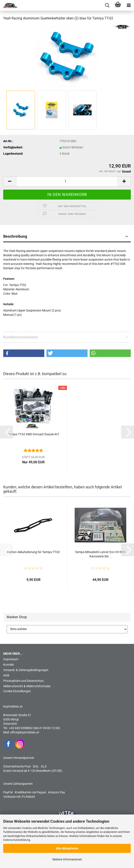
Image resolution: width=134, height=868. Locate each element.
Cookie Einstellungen (17, 691)
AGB (6, 675)
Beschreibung (15, 236)
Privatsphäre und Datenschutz (24, 681)
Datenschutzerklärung (17, 840)
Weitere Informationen (67, 859)
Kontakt (9, 665)
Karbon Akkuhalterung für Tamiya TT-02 (33, 552)
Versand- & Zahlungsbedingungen (26, 670)
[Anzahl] (67, 181)
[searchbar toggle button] (107, 5)
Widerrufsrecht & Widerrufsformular (27, 686)
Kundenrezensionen (21, 337)
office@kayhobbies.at (25, 732)
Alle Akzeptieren (67, 848)
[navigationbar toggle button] (129, 5)
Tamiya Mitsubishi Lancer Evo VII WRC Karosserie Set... (100, 554)
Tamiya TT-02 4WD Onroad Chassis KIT (33, 434)
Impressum (11, 659)
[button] (10, 181)
